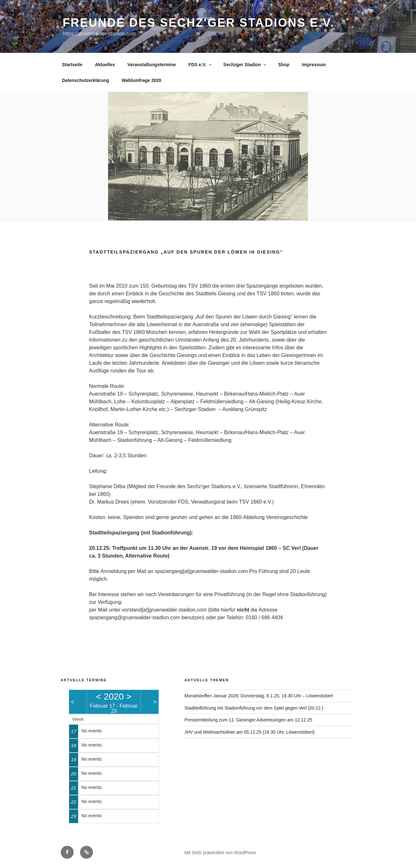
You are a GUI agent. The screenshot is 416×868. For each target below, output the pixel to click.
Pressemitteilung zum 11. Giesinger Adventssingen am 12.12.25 (249, 720)
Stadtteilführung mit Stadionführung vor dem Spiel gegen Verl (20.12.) (254, 708)
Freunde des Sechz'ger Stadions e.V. (199, 23)
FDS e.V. (200, 65)
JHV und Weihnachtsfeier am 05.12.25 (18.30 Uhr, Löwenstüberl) (249, 732)
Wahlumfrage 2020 (141, 80)
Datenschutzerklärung (86, 80)
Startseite (72, 65)
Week (78, 719)
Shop (284, 65)
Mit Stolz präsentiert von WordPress (220, 853)
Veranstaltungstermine (152, 65)
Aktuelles (105, 65)
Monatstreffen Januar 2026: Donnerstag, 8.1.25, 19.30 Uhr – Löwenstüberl (259, 696)
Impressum (314, 65)
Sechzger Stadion (245, 65)
